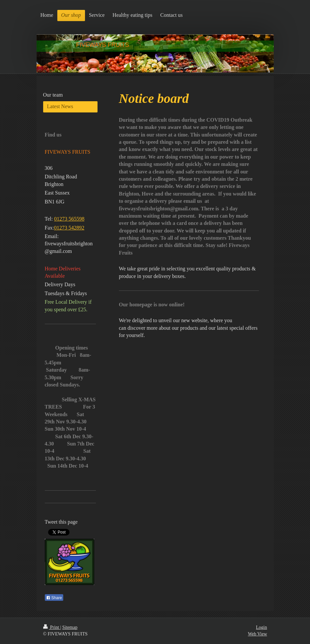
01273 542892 (69, 228)
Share (54, 598)
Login (261, 627)
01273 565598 (69, 219)
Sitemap (70, 627)
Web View (257, 634)
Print (52, 627)
